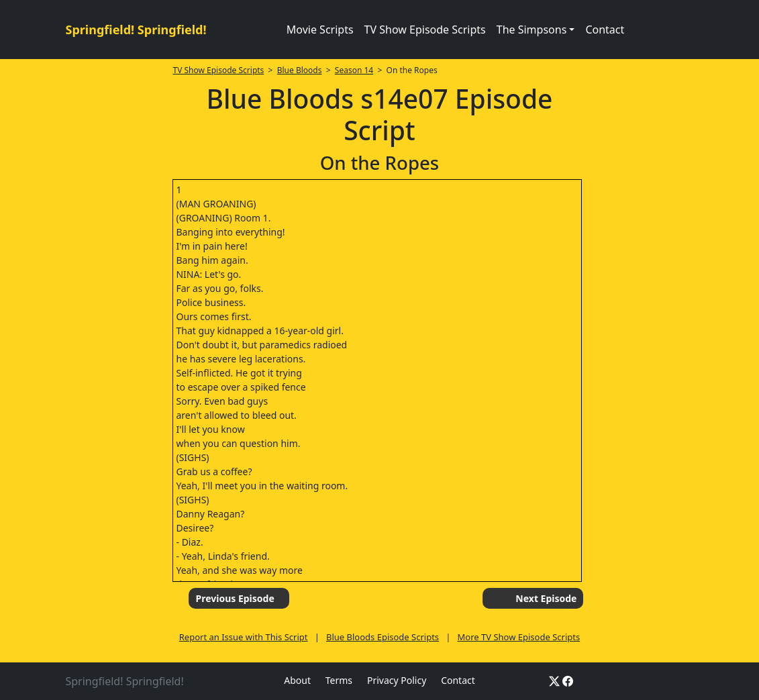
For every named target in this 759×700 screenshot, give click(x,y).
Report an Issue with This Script (244, 637)
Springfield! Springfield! (136, 30)
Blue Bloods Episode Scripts (383, 637)
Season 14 (354, 70)
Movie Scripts (320, 30)
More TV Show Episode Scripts (519, 637)
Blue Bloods (300, 70)
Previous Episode (235, 598)
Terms (339, 680)
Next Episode (546, 598)
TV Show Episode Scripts (425, 30)
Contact (605, 30)
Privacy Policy (397, 680)
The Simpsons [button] (532, 30)
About (297, 680)
